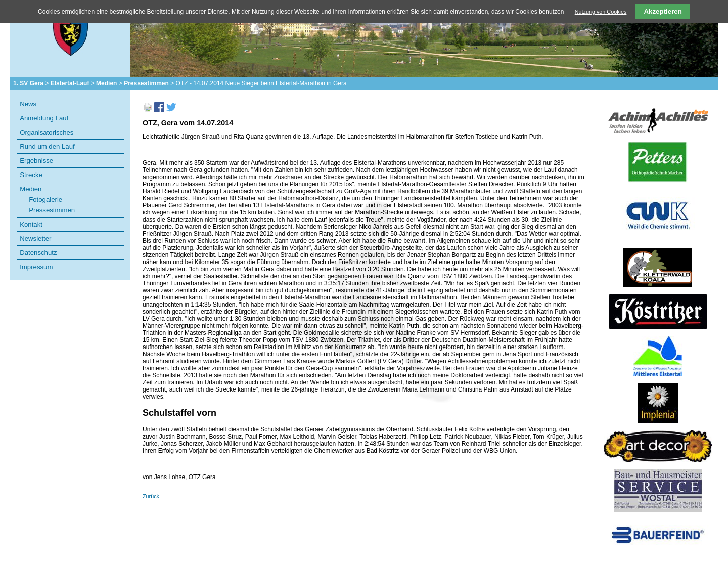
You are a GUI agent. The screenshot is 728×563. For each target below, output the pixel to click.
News (28, 104)
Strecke (31, 175)
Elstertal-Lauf (70, 83)
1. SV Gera (28, 83)
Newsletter (35, 239)
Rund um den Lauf (47, 146)
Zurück (151, 496)
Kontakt (31, 224)
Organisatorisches (47, 132)
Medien (106, 83)
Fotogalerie (45, 200)
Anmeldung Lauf (44, 118)
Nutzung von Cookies (601, 12)
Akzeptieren (663, 11)
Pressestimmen (146, 83)
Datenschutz (38, 253)
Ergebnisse (36, 161)
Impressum (36, 267)
